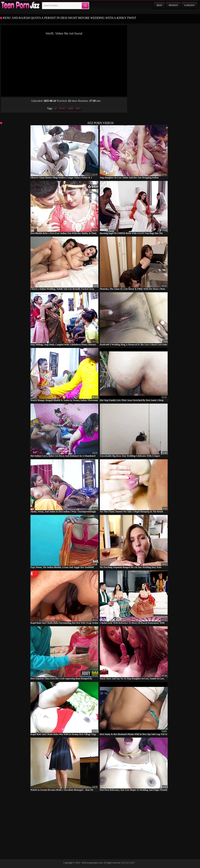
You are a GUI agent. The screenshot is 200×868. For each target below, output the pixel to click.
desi (78, 108)
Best (159, 5)
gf (56, 108)
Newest (173, 5)
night (71, 108)
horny (62, 108)
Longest (189, 5)
